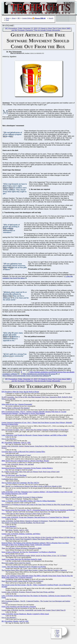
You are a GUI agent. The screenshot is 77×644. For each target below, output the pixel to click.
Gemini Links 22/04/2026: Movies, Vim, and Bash (18, 465)
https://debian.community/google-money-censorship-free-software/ (26, 376)
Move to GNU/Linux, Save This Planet (14, 476)
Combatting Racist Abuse (10, 479)
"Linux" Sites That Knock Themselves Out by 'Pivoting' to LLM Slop (24, 567)
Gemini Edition (27, 18)
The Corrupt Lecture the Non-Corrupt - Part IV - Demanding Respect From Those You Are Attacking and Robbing (38, 510)
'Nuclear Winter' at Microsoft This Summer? (16, 408)
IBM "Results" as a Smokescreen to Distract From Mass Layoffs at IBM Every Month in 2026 (32, 487)
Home (8, 18)
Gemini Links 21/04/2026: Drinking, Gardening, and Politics (21, 534)
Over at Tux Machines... (9, 439)
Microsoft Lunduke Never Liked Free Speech (16, 563)
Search (51, 18)
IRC (19, 18)
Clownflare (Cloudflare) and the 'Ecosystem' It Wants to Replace (22, 498)
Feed (7, 20)
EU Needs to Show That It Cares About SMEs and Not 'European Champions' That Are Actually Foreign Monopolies (41, 30)
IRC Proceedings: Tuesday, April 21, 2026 (15, 531)
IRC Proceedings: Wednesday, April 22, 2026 (16, 443)
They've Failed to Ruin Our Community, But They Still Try (20, 483)
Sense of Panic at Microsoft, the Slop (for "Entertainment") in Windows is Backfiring (29, 552)
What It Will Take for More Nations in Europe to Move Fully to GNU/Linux (26, 514)
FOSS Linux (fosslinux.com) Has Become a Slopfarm (19, 607)
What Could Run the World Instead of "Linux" (16, 456)
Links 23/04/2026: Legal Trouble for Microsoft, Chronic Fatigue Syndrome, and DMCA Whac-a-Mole (34, 436)
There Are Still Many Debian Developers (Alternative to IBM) (21, 549)
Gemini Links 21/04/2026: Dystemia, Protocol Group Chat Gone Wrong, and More (28, 592)
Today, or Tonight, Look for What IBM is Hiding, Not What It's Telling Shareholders (29, 501)
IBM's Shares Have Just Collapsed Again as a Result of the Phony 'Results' (25, 461)
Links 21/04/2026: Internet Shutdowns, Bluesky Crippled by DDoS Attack (25, 614)
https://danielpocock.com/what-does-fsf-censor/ (39, 374)
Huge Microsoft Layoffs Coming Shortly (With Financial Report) (22, 582)
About (13, 18)
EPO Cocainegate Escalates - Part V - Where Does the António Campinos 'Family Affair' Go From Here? (35, 430)
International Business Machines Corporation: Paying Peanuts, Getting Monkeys (27, 469)
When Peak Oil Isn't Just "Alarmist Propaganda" (17, 405)
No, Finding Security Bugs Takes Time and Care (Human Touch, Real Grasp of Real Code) (31, 472)
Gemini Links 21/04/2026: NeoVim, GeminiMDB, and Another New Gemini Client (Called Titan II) (34, 611)
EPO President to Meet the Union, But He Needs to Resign (20, 392)
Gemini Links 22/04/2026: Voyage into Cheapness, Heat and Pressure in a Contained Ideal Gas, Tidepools (35, 518)
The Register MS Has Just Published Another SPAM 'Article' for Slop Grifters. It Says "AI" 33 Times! (34, 556)
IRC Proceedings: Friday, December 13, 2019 (21, 29)
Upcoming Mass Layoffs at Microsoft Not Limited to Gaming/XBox (23, 452)
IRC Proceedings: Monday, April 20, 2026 (15, 622)
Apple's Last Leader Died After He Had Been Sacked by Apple (22, 560)
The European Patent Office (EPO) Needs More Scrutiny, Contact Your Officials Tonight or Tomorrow (34, 571)
